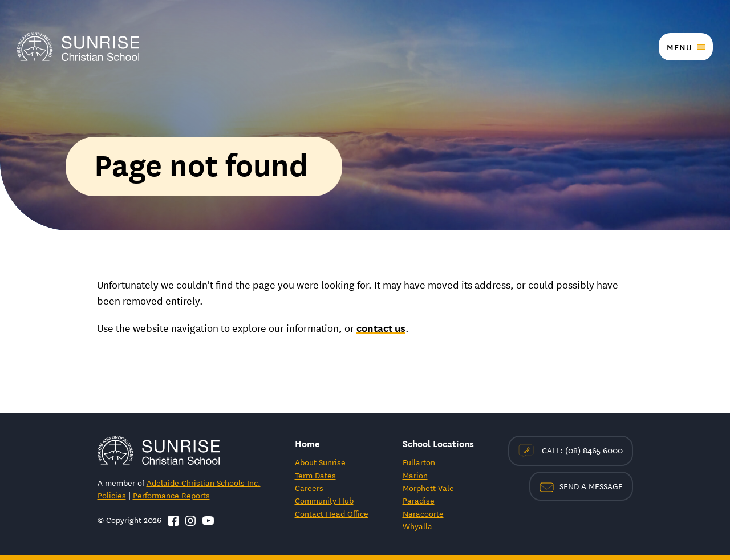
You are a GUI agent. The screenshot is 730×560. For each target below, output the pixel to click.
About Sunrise (320, 462)
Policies (112, 495)
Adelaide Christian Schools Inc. (204, 482)
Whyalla (417, 526)
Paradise (419, 500)
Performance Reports (171, 495)
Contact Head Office (332, 513)
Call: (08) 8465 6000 (571, 451)
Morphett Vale (428, 488)
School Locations (438, 443)
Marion (415, 475)
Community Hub (324, 500)
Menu (679, 47)
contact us (381, 327)
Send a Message (581, 486)
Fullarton (419, 462)
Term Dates (315, 475)
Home (307, 443)
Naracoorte (423, 513)
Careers (309, 488)
